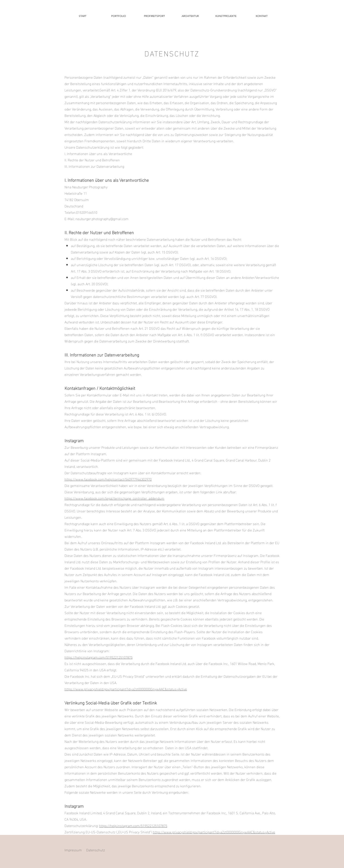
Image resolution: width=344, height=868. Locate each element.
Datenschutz (96, 850)
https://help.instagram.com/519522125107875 (99, 657)
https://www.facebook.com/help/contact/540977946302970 (108, 479)
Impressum (73, 850)
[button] (118, 16)
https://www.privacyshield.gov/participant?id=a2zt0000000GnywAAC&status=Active (126, 689)
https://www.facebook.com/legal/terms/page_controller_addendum (114, 498)
